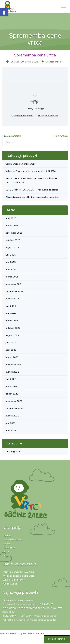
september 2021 (14, 408)
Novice (7, 544)
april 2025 (11, 269)
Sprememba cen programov (20, 164)
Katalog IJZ (9, 548)
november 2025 (14, 233)
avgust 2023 (12, 335)
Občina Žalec (10, 584)
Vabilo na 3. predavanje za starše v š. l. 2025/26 (31, 171)
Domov (7, 536)
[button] (4, 12)
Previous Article (12, 136)
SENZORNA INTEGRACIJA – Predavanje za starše (32, 190)
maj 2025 (11, 262)
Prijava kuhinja (57, 639)
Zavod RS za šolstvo (14, 580)
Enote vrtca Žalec (13, 540)
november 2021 (14, 401)
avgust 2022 (12, 372)
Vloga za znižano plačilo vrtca (19, 576)
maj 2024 (11, 313)
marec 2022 (12, 386)
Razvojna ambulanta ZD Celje (19, 572)
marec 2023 (12, 357)
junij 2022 (11, 379)
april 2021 (11, 430)
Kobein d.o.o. (14, 633)
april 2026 (11, 218)
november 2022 (14, 365)
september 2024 (14, 291)
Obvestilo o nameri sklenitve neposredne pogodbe (32, 197)
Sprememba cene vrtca (35, 55)
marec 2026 (12, 226)
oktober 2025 (13, 240)
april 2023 (11, 350)
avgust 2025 (12, 248)
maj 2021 (11, 423)
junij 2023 (11, 343)
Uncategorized (53, 62)
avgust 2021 (12, 416)
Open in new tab (48, 116)
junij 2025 (11, 255)
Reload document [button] (22, 116)
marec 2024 (12, 321)
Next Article (61, 136)
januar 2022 (12, 394)
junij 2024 (11, 306)
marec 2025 (12, 277)
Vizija (6, 552)
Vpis (6, 556)
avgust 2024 (12, 299)
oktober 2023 (13, 328)
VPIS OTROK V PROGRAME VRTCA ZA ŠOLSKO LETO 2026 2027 (32, 610)
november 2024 (14, 284)
